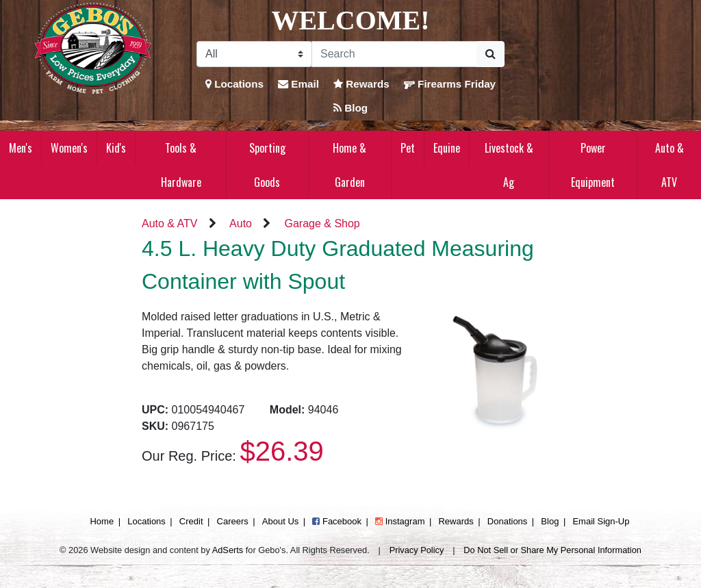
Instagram (400, 521)
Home (102, 521)
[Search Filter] (254, 54)
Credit (191, 521)
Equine (447, 148)
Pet (408, 148)
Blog (350, 108)
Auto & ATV (670, 165)
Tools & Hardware (181, 165)
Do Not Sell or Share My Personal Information (552, 550)
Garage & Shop (322, 223)
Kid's (116, 148)
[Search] (394, 54)
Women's (69, 148)
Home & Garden (349, 165)
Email (298, 84)
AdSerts (228, 550)
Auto (241, 223)
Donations (508, 521)
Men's (21, 148)
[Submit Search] (490, 54)
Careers (233, 521)
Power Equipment (593, 165)
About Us (280, 521)
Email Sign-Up (601, 521)
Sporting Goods (267, 165)
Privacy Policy (417, 550)
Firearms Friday (450, 84)
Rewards (361, 84)
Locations (234, 84)
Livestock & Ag (509, 165)
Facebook (337, 521)
